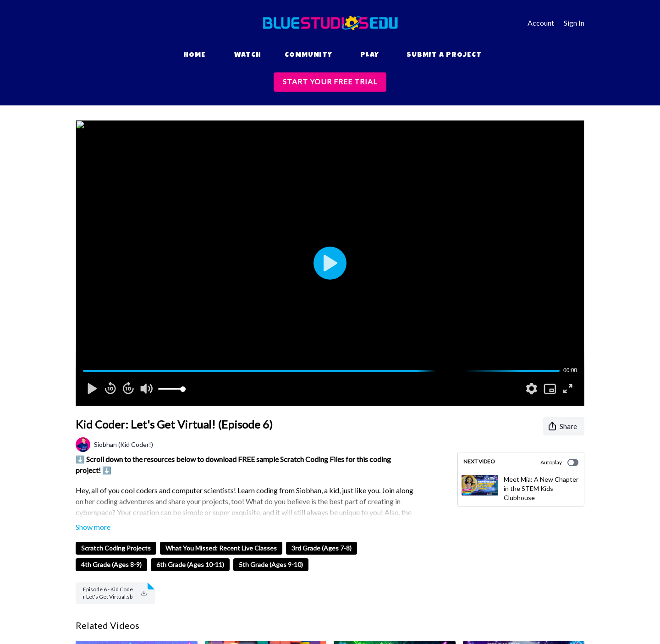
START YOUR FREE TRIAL (330, 81)
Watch (248, 55)
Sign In (574, 23)
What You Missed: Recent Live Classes (221, 548)
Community (308, 55)
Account (541, 23)
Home (195, 55)
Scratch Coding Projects (116, 548)
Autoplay (559, 462)
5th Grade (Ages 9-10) (271, 564)
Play (370, 55)
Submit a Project (444, 55)
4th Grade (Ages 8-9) (111, 564)
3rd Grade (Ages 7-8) (322, 548)
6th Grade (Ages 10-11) (190, 564)
